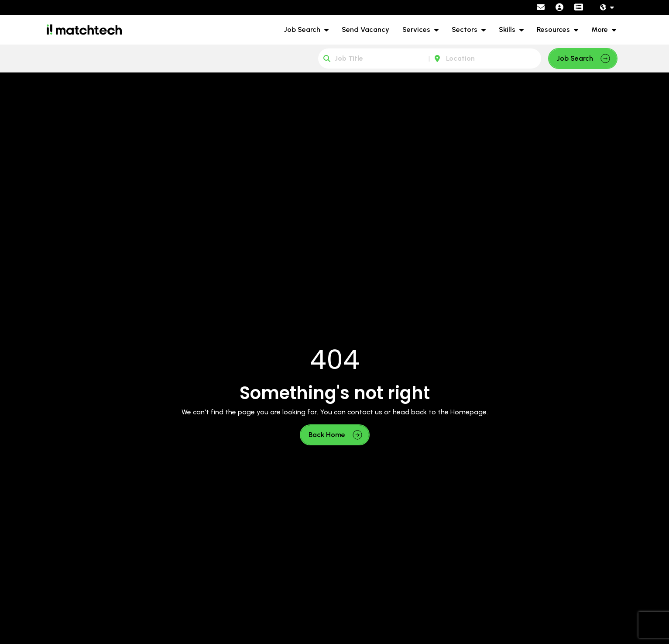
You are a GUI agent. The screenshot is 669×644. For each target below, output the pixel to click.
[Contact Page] (541, 7)
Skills (508, 29)
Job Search (303, 29)
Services (417, 29)
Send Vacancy (365, 29)
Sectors (465, 29)
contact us (365, 412)
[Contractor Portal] (579, 7)
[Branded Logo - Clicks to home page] (84, 30)
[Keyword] (374, 59)
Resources (554, 29)
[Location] (485, 59)
